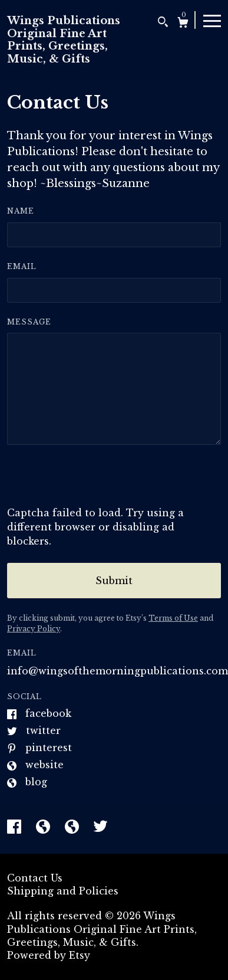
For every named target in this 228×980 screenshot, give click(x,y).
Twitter (43, 730)
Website (44, 765)
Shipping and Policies (63, 891)
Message (29, 322)
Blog (36, 782)
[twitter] (100, 828)
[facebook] (16, 828)
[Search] (163, 23)
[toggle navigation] (212, 20)
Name (21, 211)
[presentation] (97, 483)
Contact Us (35, 878)
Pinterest (49, 748)
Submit (114, 581)
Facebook (48, 713)
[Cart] (183, 24)
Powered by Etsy (49, 955)
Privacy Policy (34, 629)
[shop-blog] (44, 828)
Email (22, 266)
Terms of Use (173, 618)
